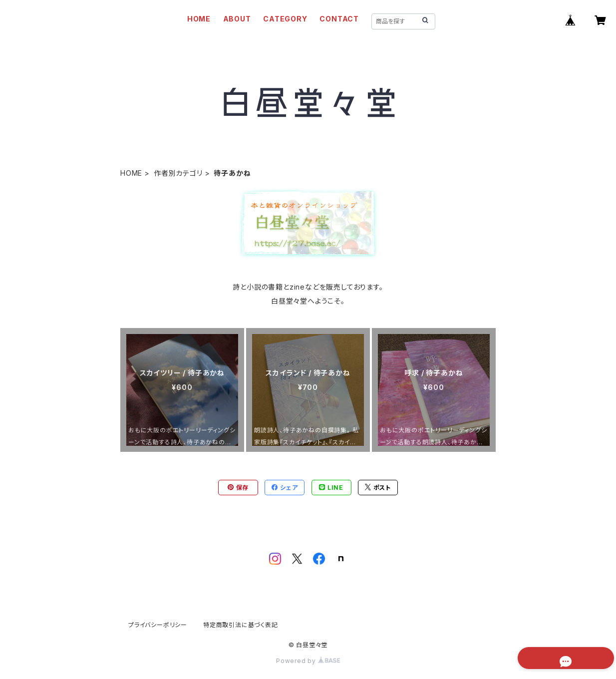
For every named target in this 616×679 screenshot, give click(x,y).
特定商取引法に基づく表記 (241, 625)
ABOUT (237, 19)
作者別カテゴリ (178, 173)
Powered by (308, 661)
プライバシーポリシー (158, 625)
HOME (199, 19)
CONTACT (339, 19)
